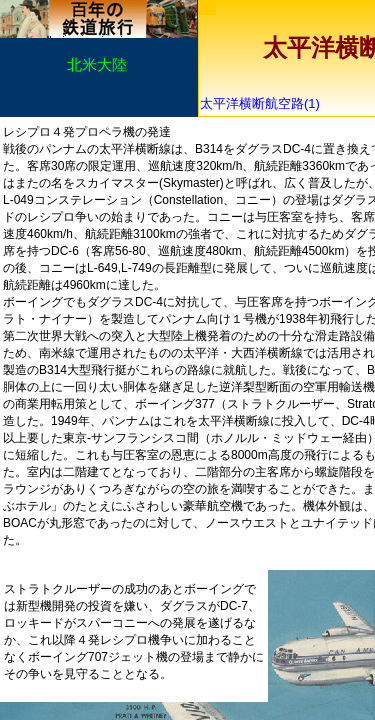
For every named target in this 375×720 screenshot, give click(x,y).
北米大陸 (97, 64)
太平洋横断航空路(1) (266, 103)
